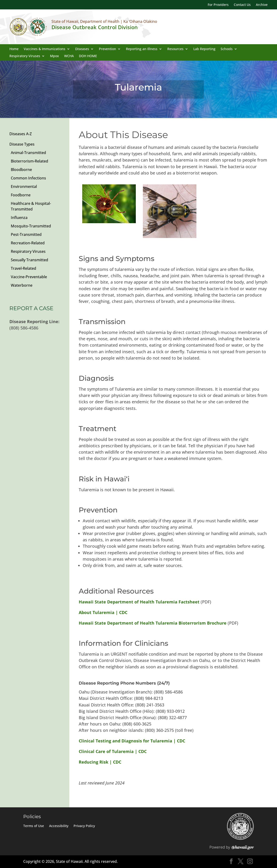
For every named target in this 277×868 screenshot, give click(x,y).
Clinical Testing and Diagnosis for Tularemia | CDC (132, 741)
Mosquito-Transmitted (31, 226)
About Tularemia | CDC (103, 612)
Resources (175, 49)
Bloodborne (21, 170)
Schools (227, 49)
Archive (262, 5)
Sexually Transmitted (29, 260)
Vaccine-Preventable (29, 277)
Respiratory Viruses (25, 56)
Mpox (55, 56)
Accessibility (59, 826)
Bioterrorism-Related (29, 161)
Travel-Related (23, 268)
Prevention (107, 49)
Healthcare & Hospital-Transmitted (31, 206)
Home (14, 49)
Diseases (82, 49)
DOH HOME (88, 56)
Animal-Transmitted (28, 153)
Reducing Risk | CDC (100, 762)
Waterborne (22, 285)
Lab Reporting (204, 49)
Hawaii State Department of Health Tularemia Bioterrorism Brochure (153, 623)
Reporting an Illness (142, 49)
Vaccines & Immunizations (45, 49)
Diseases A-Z (21, 134)
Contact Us (242, 5)
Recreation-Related (28, 243)
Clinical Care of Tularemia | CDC (113, 751)
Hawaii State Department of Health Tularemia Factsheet (139, 602)
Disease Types (22, 144)
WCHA (69, 56)
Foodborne (21, 195)
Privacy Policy (84, 826)
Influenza (19, 218)
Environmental (24, 186)
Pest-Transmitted (26, 234)
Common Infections (28, 178)
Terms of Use (34, 826)
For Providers (218, 5)
